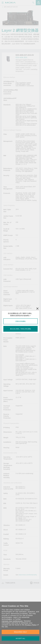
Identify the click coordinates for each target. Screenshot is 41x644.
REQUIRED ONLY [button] (20, 632)
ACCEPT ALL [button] (20, 638)
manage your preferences (12, 621)
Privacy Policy (31, 625)
